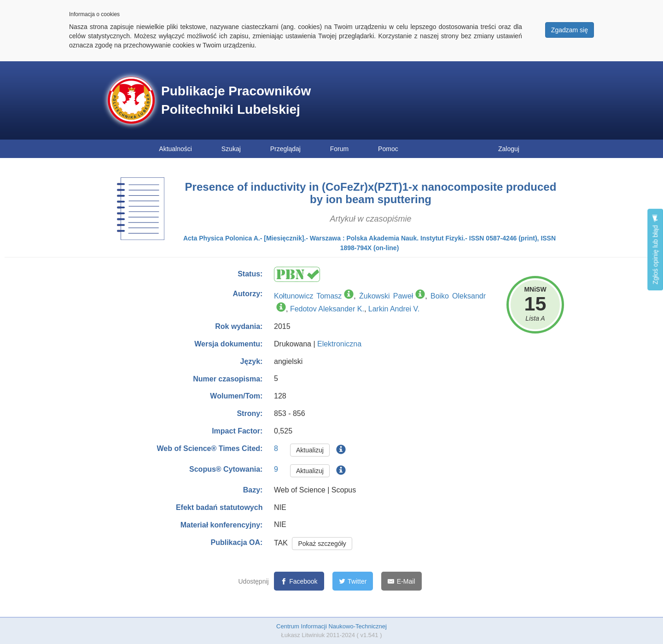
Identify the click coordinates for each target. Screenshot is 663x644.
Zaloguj (509, 149)
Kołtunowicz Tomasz (308, 296)
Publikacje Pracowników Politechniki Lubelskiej (236, 100)
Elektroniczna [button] (339, 344)
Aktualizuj (310, 450)
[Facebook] (299, 581)
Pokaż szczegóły (322, 544)
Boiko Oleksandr (458, 296)
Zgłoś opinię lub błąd (655, 249)
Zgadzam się (570, 30)
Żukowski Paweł (386, 296)
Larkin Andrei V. (394, 309)
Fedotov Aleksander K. (327, 309)
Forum (339, 149)
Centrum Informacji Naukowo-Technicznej (331, 626)
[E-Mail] (401, 581)
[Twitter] (353, 581)
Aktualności (175, 149)
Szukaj (231, 149)
